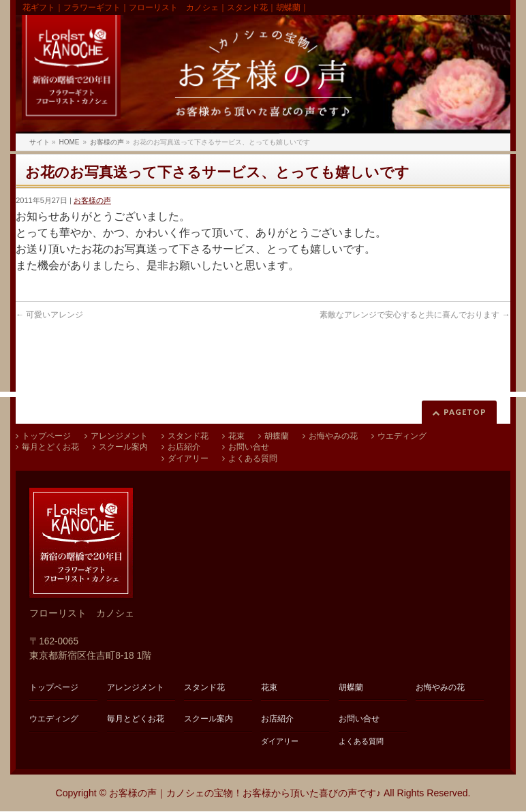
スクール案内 (123, 447)
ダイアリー (188, 458)
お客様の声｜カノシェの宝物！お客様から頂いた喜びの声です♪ (245, 793)
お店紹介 (184, 447)
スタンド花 (188, 436)
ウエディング (402, 436)
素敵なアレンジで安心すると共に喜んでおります (415, 315)
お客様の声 (92, 200)
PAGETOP (465, 412)
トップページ (46, 436)
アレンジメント (119, 436)
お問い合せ (249, 447)
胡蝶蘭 (277, 436)
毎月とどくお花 (50, 447)
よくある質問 (253, 458)
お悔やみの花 (333, 436)
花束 (236, 436)
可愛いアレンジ (49, 315)
